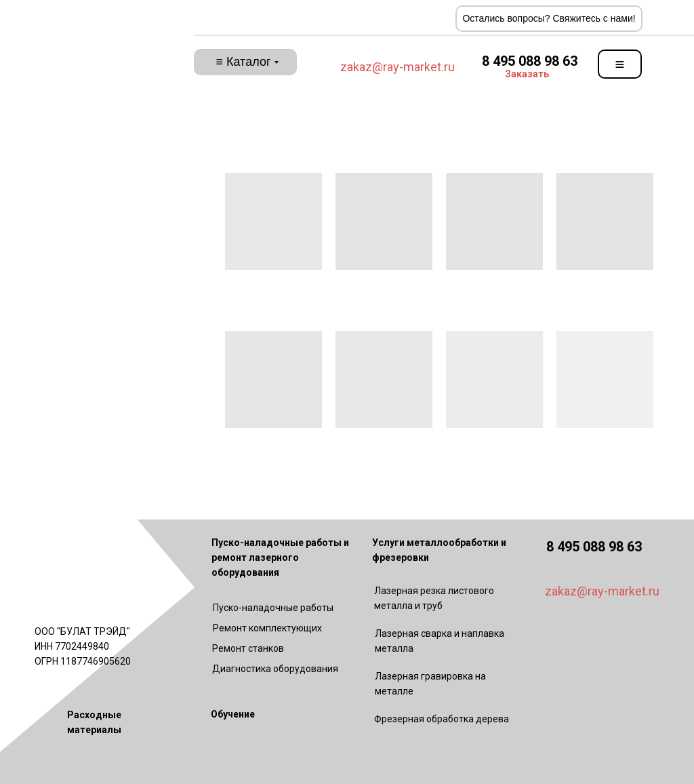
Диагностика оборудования (275, 669)
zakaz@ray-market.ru (397, 67)
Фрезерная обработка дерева (442, 719)
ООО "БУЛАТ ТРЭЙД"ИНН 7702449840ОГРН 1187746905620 (83, 646)
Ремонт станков (248, 648)
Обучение (233, 714)
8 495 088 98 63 (530, 61)
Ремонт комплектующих (267, 628)
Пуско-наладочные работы (273, 608)
